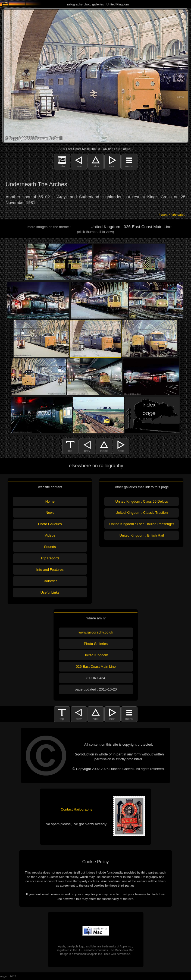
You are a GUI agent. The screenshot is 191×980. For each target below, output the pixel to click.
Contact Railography (77, 809)
